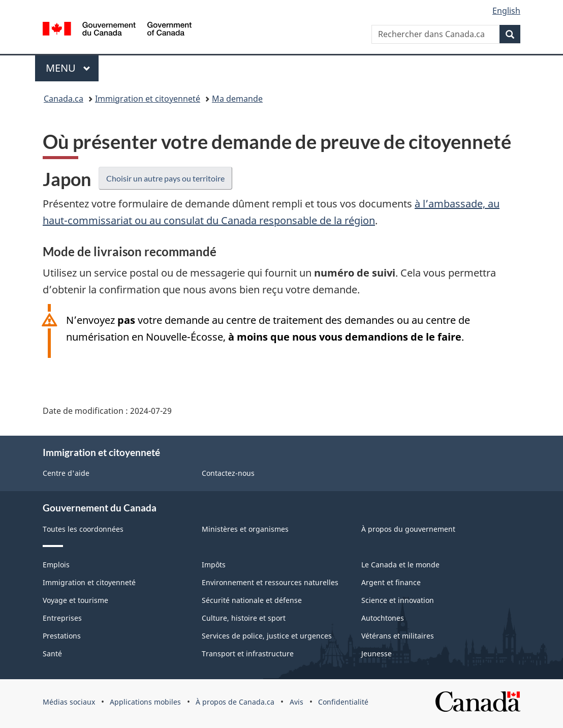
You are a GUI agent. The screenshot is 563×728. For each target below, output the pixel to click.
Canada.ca (64, 99)
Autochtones (383, 618)
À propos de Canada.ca (235, 702)
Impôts (214, 565)
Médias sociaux (69, 702)
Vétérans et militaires (398, 636)
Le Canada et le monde (400, 565)
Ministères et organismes (245, 529)
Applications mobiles (145, 702)
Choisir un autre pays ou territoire (165, 178)
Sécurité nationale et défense (252, 600)
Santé (52, 654)
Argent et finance (391, 582)
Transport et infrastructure (248, 654)
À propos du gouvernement (408, 529)
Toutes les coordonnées (83, 529)
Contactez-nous (228, 473)
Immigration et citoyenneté (148, 99)
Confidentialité (343, 702)
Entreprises (62, 618)
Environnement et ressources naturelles (270, 582)
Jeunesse (377, 654)
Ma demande (237, 99)
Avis (296, 702)
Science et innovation (398, 600)
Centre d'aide (66, 473)
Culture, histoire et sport (244, 618)
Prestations (62, 636)
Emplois (56, 565)
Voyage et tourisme (75, 600)
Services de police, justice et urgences (267, 636)
